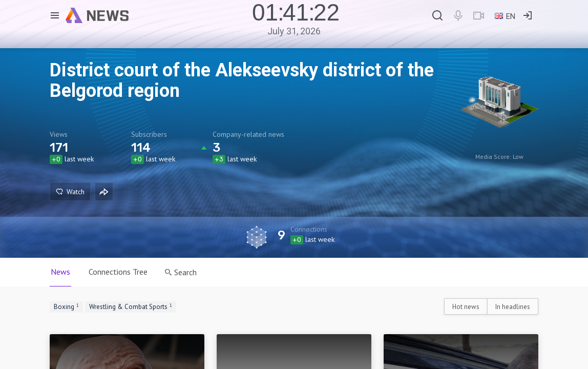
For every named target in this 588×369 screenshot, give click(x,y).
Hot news (466, 307)
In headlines (513, 307)
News (60, 272)
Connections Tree (118, 272)
